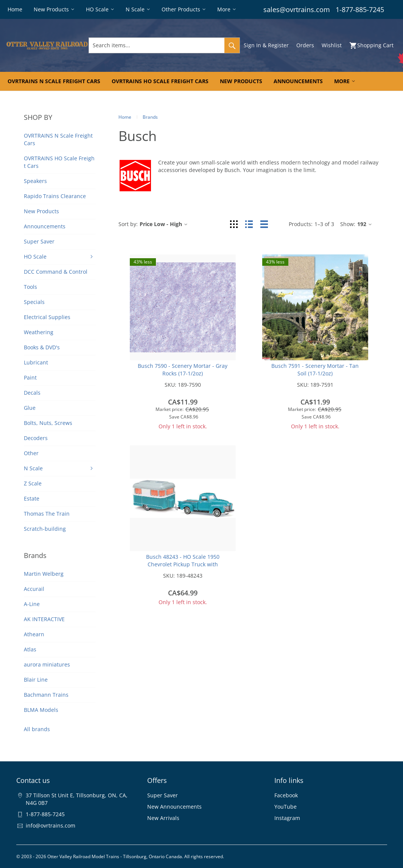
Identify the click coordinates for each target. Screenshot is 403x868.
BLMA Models (41, 710)
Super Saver (163, 795)
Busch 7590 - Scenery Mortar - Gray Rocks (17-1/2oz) (183, 370)
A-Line (32, 604)
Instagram (287, 818)
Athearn (34, 634)
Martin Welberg (44, 574)
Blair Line (36, 680)
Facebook (286, 795)
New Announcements (174, 807)
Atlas (30, 649)
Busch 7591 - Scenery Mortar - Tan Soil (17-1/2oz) (315, 370)
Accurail (34, 589)
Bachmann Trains (46, 695)
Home (125, 117)
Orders (305, 45)
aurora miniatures (47, 664)
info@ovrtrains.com (51, 825)
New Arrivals (163, 818)
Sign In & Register (266, 45)
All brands (37, 729)
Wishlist (332, 45)
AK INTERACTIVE (44, 619)
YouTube (286, 807)
